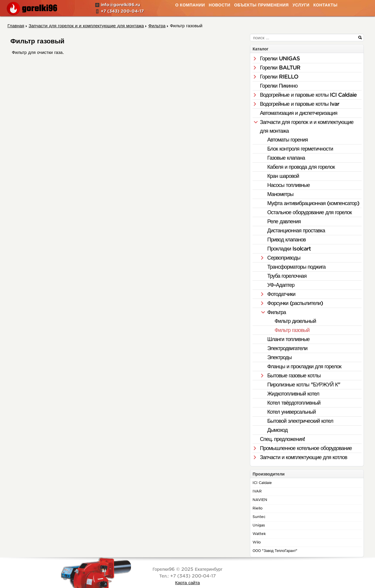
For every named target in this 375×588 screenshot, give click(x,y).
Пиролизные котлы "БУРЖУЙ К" (304, 385)
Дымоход (277, 430)
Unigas (259, 525)
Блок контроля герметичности (300, 149)
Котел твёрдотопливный (294, 403)
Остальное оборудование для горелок (309, 212)
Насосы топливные (288, 185)
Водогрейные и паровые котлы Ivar (300, 104)
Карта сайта (187, 583)
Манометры (280, 194)
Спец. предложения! (282, 439)
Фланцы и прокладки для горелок (304, 366)
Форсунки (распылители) (295, 303)
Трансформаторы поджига (296, 267)
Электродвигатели (287, 348)
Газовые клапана (286, 158)
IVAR (257, 491)
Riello (258, 508)
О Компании (190, 5)
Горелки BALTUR (280, 68)
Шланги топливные (288, 339)
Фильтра (276, 312)
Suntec (259, 517)
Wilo (257, 542)
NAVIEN (260, 500)
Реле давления (284, 221)
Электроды (279, 357)
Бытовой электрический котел (300, 421)
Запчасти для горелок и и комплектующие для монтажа (307, 126)
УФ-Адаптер (281, 285)
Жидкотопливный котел (293, 394)
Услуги (301, 5)
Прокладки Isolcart (289, 249)
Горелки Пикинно (279, 86)
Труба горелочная (287, 276)
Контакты (325, 5)
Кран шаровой (283, 176)
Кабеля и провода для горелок (301, 167)
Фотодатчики (281, 294)
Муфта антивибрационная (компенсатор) (313, 203)
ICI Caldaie (262, 483)
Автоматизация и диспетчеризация (299, 113)
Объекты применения (261, 5)
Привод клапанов (286, 240)
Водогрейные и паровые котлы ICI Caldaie (308, 95)
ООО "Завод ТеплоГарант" (275, 551)
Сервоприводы (284, 258)
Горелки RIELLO (279, 77)
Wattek (259, 534)
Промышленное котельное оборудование (306, 448)
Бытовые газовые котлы (294, 375)
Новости (220, 5)
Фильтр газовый (292, 330)
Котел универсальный (291, 412)
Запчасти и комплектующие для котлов (304, 457)
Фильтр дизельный (295, 321)
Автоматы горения (287, 140)
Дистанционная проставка (296, 230)
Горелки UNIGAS (280, 58)
